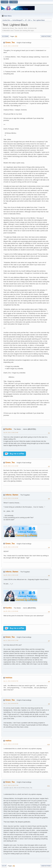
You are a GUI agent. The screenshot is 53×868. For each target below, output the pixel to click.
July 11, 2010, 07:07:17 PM (11, 640)
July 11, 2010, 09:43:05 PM (11, 703)
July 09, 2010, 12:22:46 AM (11, 498)
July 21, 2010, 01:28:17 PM (11, 785)
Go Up (4, 866)
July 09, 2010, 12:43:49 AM (11, 611)
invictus (9, 678)
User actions (46, 36)
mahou (8, 741)
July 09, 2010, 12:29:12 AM (11, 547)
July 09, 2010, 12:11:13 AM (11, 466)
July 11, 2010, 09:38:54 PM (11, 681)
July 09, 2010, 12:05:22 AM (11, 433)
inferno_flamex (12, 495)
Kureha (8, 429)
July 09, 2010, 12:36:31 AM (11, 575)
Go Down (5, 36)
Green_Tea (10, 42)
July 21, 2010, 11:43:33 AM (11, 744)
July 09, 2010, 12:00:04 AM (11, 46)
